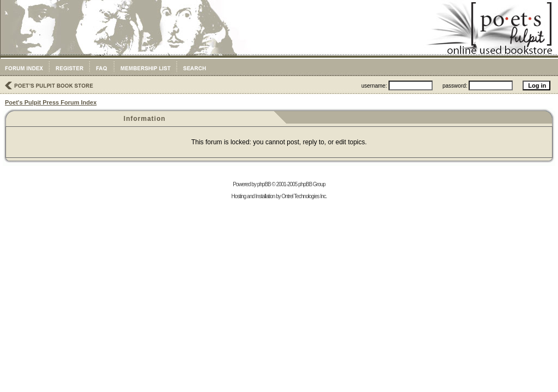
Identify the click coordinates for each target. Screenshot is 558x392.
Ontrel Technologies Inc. (304, 196)
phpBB (264, 184)
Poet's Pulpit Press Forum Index (51, 102)
